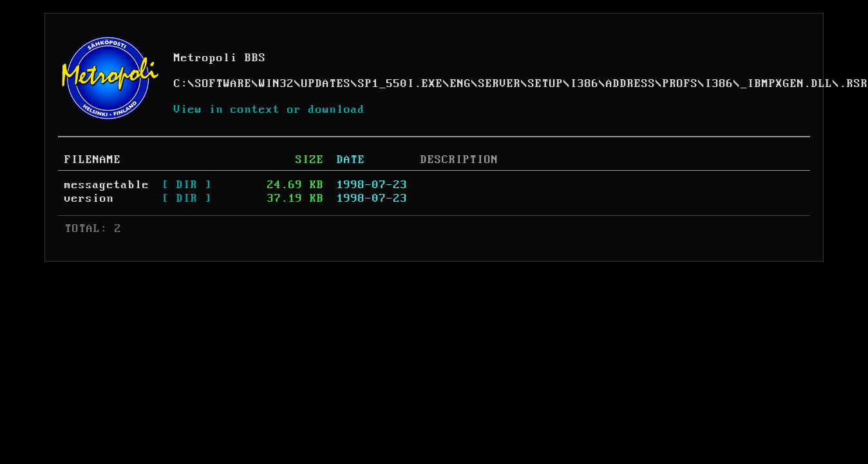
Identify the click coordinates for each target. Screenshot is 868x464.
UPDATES (326, 84)
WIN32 (277, 84)
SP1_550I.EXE (401, 84)
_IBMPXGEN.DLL (787, 84)
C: (181, 84)
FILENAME (93, 160)
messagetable (107, 185)
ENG (461, 84)
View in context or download (269, 110)
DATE (351, 160)
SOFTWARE (223, 84)
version (89, 198)
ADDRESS (631, 84)
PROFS (680, 84)
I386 (585, 84)
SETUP (546, 84)
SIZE (310, 160)
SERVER (500, 84)
